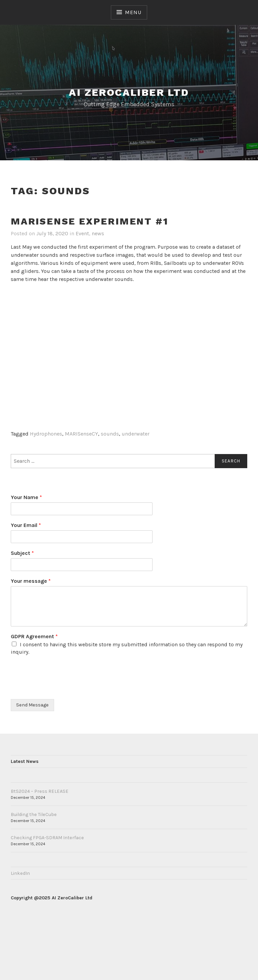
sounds (110, 434)
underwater (136, 434)
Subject (22, 553)
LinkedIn (20, 873)
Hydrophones (46, 434)
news (98, 233)
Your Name (26, 497)
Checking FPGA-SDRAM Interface (47, 838)
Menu (133, 12)
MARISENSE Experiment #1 (89, 221)
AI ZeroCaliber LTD (129, 92)
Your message (31, 581)
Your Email (26, 525)
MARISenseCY (81, 434)
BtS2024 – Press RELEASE (40, 791)
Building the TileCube (34, 814)
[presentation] (62, 688)
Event (82, 233)
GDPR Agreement (34, 636)
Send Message (32, 705)
